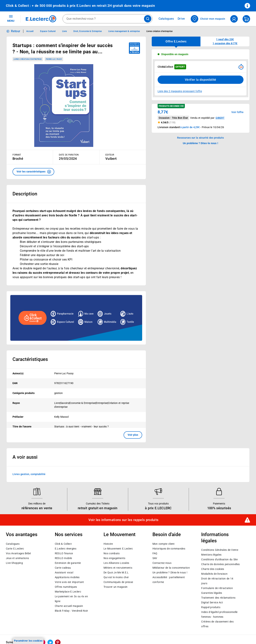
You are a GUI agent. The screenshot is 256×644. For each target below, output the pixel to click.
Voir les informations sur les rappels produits (123, 520)
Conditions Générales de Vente (220, 550)
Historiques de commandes (169, 549)
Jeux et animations (17, 558)
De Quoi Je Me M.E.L (116, 572)
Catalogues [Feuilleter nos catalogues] (166, 19)
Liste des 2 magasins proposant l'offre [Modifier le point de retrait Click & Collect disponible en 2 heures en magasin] (180, 91)
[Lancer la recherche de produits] (148, 19)
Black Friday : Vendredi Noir (71, 611)
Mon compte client (164, 544)
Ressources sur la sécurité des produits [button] (200, 138)
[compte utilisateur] (234, 19)
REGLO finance (64, 553)
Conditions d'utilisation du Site (219, 560)
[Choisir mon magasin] (208, 19)
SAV (155, 558)
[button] (33, 172)
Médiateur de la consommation (171, 568)
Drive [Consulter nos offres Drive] (181, 19)
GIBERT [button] (220, 118)
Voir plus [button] (133, 435)
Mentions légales (211, 555)
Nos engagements (114, 558)
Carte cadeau (63, 568)
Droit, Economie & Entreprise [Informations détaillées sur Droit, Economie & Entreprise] (88, 31)
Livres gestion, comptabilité (29, 474)
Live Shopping (14, 563)
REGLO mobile (63, 558)
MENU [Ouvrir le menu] (11, 18)
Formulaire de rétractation (217, 588)
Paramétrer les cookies (28, 641)
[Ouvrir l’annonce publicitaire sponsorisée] (76, 318)
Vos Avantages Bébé (18, 553)
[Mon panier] (246, 19)
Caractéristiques (30, 359)
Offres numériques (66, 587)
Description (25, 194)
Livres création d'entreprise (28, 59)
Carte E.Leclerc (15, 549)
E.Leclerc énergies (66, 549)
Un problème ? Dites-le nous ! (170, 572)
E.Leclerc (68, 592)
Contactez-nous (162, 563)
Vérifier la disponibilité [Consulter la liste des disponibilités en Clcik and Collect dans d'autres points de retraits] (201, 80)
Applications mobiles (67, 577)
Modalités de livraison (214, 574)
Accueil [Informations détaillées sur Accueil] (30, 31)
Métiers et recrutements (118, 568)
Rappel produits (211, 607)
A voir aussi (25, 457)
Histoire (108, 544)
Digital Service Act (212, 603)
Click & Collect (63, 544)
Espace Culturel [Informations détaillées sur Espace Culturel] (48, 31)
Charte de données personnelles (220, 564)
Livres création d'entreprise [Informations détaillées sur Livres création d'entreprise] (160, 31)
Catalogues (13, 544)
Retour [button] (16, 31)
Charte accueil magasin (69, 606)
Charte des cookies (213, 569)
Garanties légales (212, 593)
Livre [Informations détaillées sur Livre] (64, 31)
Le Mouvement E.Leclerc (118, 549)
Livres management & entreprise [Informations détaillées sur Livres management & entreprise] (124, 31)
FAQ (155, 553)
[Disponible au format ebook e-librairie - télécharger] (134, 48)
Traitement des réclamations (218, 598)
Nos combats (112, 553)
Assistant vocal (64, 572)
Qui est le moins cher (116, 577)
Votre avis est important (69, 582)
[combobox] (107, 19)
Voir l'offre (237, 112)
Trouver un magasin (115, 587)
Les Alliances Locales (116, 563)
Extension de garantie (68, 563)
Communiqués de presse (118, 582)
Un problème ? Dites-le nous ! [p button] (200, 143)
